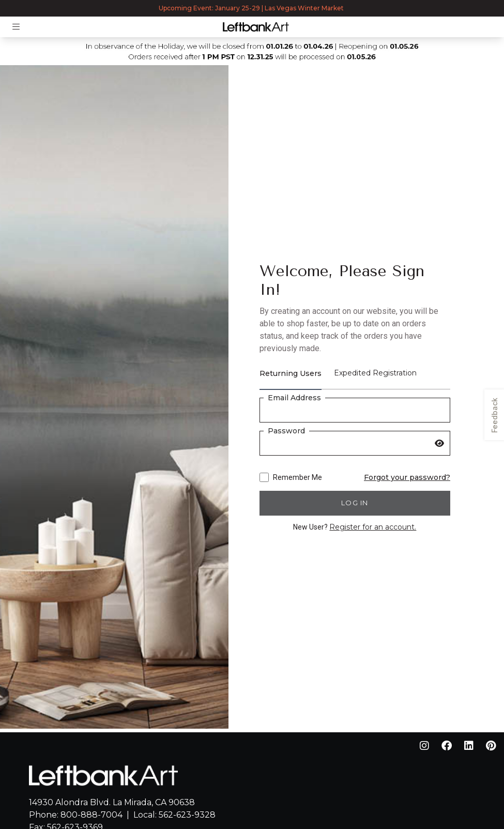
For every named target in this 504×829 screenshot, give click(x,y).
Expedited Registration (375, 373)
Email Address (294, 398)
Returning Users (291, 373)
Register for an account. (373, 527)
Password (286, 431)
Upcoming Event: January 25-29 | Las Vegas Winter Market (252, 8)
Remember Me (291, 477)
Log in (355, 503)
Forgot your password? (407, 477)
